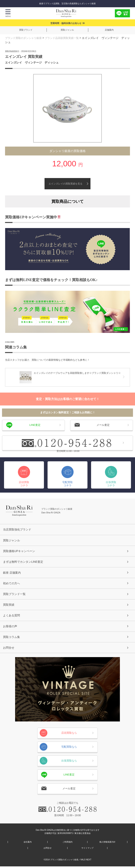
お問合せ (9, 649)
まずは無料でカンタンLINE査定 (23, 562)
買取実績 (9, 605)
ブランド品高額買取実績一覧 (66, 38)
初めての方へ (11, 584)
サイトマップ (87, 850)
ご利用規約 (67, 844)
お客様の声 (10, 627)
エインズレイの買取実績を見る (65, 184)
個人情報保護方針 (107, 844)
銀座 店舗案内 (12, 573)
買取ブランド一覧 (14, 595)
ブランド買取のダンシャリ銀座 (25, 38)
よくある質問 (11, 616)
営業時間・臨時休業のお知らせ (66, 23)
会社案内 (28, 844)
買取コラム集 (11, 638)
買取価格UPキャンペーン (19, 551)
